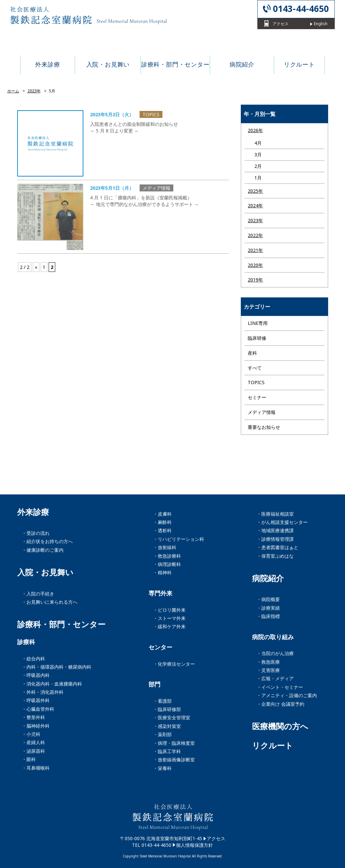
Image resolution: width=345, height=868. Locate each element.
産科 (252, 353)
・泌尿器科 (33, 751)
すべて (255, 368)
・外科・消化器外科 (43, 692)
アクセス (216, 838)
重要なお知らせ (264, 427)
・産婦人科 (33, 742)
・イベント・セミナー (280, 687)
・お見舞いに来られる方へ (50, 602)
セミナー (257, 397)
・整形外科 (33, 717)
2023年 (255, 220)
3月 (258, 154)
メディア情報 (262, 412)
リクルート (273, 745)
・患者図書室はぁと (278, 547)
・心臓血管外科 (38, 709)
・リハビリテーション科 (179, 539)
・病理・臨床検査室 (174, 743)
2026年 (255, 130)
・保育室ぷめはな (275, 556)
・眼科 (29, 759)
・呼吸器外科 (36, 700)
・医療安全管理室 (172, 717)
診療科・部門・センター (61, 624)
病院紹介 (268, 578)
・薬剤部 (162, 734)
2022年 (255, 235)
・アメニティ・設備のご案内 (287, 695)
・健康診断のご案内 (43, 550)
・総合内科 (33, 659)
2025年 (255, 191)
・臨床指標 (268, 616)
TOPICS (256, 382)
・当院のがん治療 (275, 653)
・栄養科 (162, 768)
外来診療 (33, 512)
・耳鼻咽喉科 (36, 768)
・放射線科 (165, 547)
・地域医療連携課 (275, 530)
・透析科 (162, 530)
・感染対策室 (167, 726)
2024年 (255, 205)
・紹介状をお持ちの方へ (47, 541)
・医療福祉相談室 (275, 514)
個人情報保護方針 (194, 845)
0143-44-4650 (301, 9)
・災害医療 (268, 670)
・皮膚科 (162, 514)
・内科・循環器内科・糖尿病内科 (57, 667)
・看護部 (162, 701)
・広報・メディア (275, 678)
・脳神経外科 (36, 726)
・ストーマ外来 (169, 618)
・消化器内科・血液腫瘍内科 (52, 684)
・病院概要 (268, 599)
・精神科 (162, 572)
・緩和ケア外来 (169, 626)
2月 (258, 166)
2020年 (255, 265)
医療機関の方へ (280, 726)
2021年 (255, 250)
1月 (258, 178)
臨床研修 (257, 338)
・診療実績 (268, 608)
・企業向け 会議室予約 (280, 704)
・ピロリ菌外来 (169, 610)
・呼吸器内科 (36, 675)
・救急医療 (268, 662)
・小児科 (31, 734)
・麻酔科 (162, 522)
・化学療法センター (174, 664)
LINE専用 (258, 323)
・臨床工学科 (167, 751)
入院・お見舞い (45, 572)
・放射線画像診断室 (174, 760)
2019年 (255, 280)
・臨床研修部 (167, 709)
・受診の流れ (36, 533)
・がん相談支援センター (282, 522)
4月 (258, 143)
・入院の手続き (38, 594)
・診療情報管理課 (275, 539)
